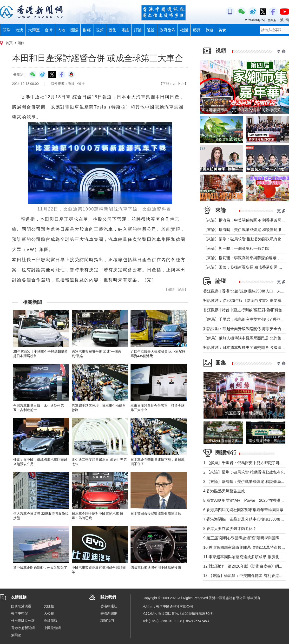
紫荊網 (16, 635)
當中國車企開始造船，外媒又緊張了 (40, 568)
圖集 (112, 30)
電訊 (125, 30)
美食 (222, 30)
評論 (138, 30)
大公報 (49, 613)
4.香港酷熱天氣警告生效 (224, 491)
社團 (184, 30)
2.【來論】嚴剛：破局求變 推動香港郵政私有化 (244, 472)
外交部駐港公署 (23, 621)
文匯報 (49, 606)
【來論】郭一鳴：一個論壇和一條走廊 (236, 248)
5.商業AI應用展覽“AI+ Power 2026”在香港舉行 (246, 500)
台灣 (49, 30)
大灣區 (34, 30)
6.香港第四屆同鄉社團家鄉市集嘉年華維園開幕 (243, 510)
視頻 (100, 30)
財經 (87, 30)
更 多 (281, 51)
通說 (151, 30)
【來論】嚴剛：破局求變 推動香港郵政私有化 (242, 239)
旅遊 (210, 30)
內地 (61, 30)
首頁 (9, 43)
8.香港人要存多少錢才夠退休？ (230, 529)
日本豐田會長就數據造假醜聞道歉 (156, 514)
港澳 (19, 30)
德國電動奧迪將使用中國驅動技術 (156, 568)
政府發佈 (167, 30)
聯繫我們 (107, 621)
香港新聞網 (109, 613)
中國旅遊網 (52, 628)
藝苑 (197, 30)
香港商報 (51, 621)
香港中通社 (109, 606)
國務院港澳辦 (21, 606)
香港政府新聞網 (23, 628)
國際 (74, 30)
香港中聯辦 (20, 613)
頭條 (7, 30)
